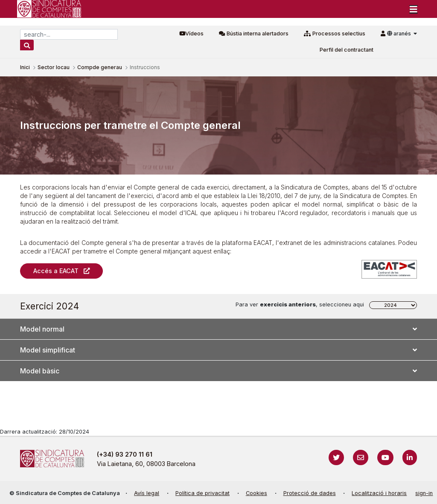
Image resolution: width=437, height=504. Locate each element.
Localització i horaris (379, 493)
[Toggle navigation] (414, 9)
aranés (400, 34)
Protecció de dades (310, 493)
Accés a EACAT (56, 271)
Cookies (256, 493)
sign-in (424, 493)
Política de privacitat (202, 493)
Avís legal (147, 493)
